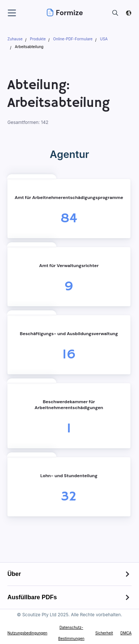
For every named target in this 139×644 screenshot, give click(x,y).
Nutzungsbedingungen (27, 633)
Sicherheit (104, 633)
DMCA (126, 633)
